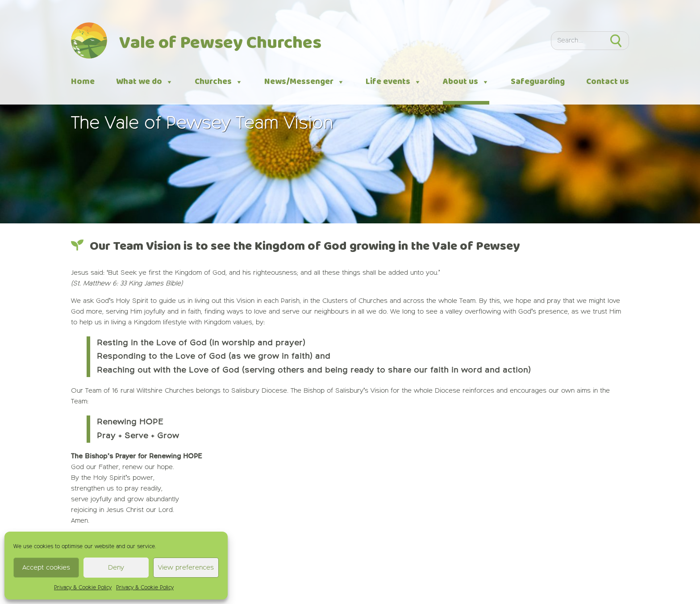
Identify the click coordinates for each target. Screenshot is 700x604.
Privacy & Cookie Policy (83, 588)
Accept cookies (46, 568)
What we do (145, 82)
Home (83, 82)
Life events (394, 82)
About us (466, 82)
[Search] (577, 41)
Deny (116, 568)
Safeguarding (538, 82)
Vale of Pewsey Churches (220, 43)
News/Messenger (304, 82)
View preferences (186, 568)
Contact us (608, 82)
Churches (219, 82)
